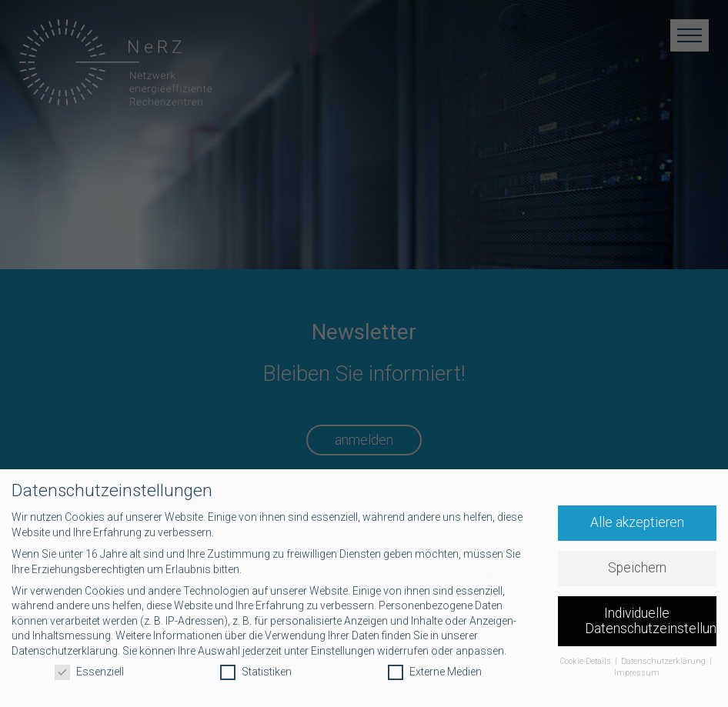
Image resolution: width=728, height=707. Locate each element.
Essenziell (89, 672)
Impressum (637, 673)
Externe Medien (435, 672)
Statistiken (256, 672)
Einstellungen (343, 651)
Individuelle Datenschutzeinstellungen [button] (651, 621)
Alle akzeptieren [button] (637, 522)
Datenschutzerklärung (65, 651)
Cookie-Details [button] (587, 661)
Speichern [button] (637, 568)
